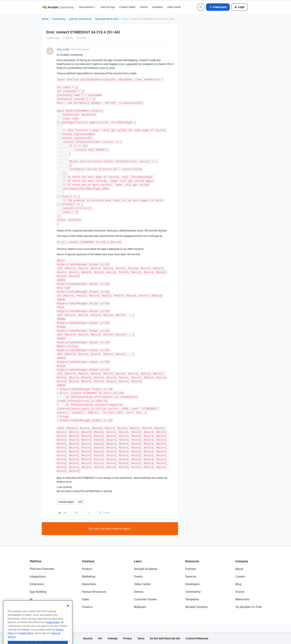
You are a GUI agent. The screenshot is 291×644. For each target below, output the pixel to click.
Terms (141, 638)
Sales (85, 599)
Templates (192, 599)
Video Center (142, 584)
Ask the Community (80, 19)
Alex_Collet (63, 49)
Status (240, 592)
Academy (158, 7)
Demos (139, 592)
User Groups (108, 7)
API (80, 502)
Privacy (127, 638)
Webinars (140, 607)
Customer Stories (145, 599)
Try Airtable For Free (248, 607)
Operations (89, 584)
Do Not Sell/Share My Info (165, 638)
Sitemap (113, 638)
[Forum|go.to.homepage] (58, 7)
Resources (192, 561)
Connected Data (40, 607)
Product (87, 569)
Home (45, 19)
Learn (138, 561)
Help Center (174, 7)
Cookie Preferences (197, 638)
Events (144, 7)
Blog (238, 584)
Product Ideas (127, 7)
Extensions (37, 584)
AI (31, 599)
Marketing (89, 576)
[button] (218, 7)
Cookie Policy (53, 630)
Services (191, 576)
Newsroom (242, 599)
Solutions (88, 561)
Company (242, 561)
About (239, 569)
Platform (36, 561)
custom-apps (66, 502)
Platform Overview (42, 569)
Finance (87, 607)
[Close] (68, 613)
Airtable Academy (146, 569)
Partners (191, 569)
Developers (192, 584)
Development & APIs (107, 19)
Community (59, 19)
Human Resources (94, 592)
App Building (38, 592)
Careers (240, 576)
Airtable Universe (196, 607)
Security (88, 638)
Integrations (38, 576)
